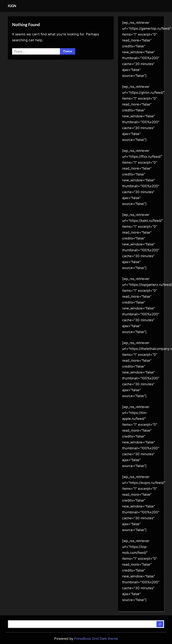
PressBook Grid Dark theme (96, 639)
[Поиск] (160, 624)
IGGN (12, 6)
